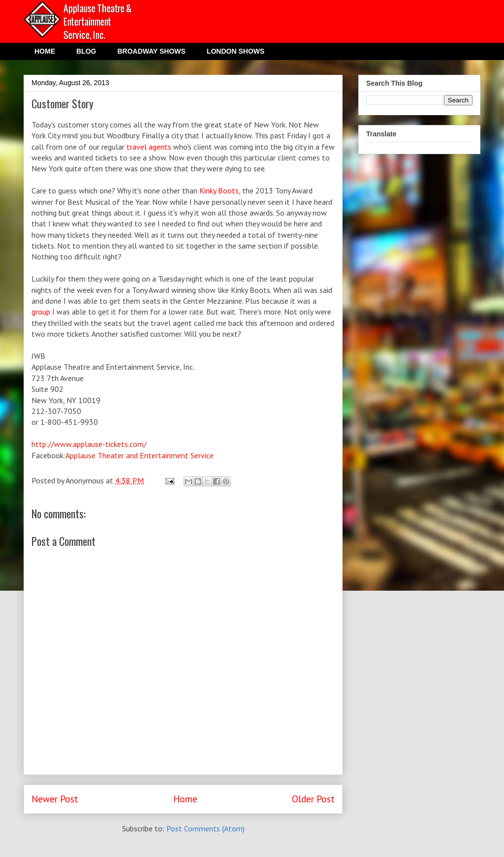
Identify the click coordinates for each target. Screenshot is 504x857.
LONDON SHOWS (236, 51)
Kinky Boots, (220, 190)
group (41, 312)
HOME (45, 51)
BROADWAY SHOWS (151, 51)
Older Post (313, 799)
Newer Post (55, 799)
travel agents (149, 147)
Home (185, 799)
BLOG (86, 51)
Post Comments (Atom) (205, 828)
